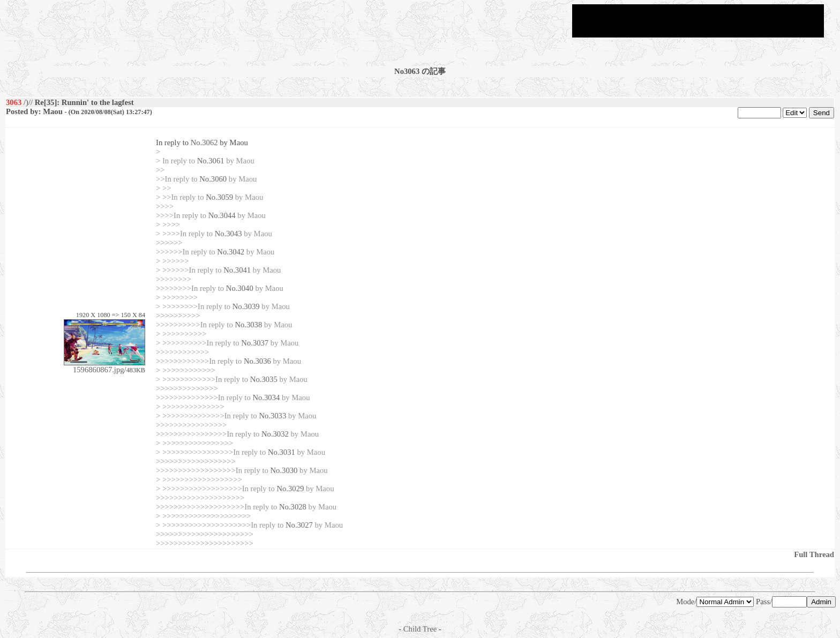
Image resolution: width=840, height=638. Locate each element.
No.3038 (248, 325)
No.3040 (240, 288)
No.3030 (284, 470)
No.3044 (222, 215)
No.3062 (204, 142)
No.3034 (266, 397)
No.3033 (272, 416)
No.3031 (282, 452)
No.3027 (299, 525)
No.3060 (213, 179)
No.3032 (275, 434)
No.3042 (231, 252)
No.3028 (293, 507)
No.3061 (211, 161)
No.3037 (255, 343)
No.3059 (219, 197)
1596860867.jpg (104, 366)
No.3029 (290, 489)
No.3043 (228, 234)
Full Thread (814, 554)
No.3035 (264, 379)
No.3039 (246, 306)
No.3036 (257, 361)
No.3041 (237, 270)
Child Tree (420, 629)
